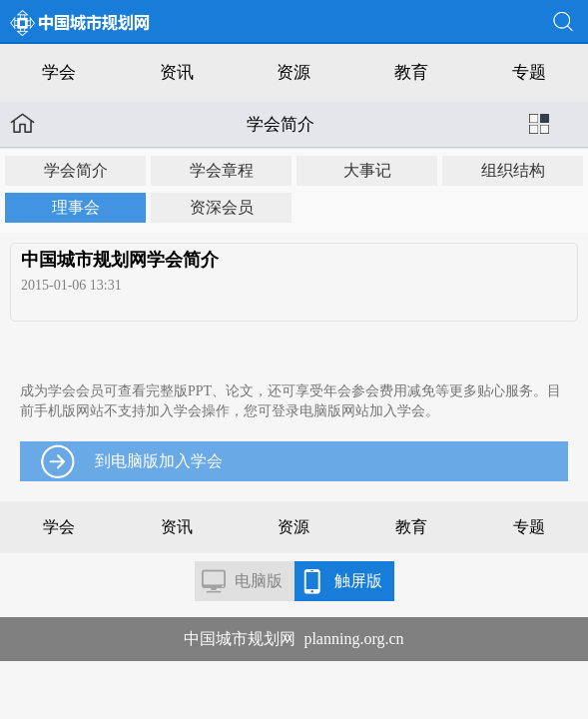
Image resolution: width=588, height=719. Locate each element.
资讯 (177, 72)
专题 (529, 72)
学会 (59, 72)
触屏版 (358, 581)
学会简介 (76, 170)
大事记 (367, 170)
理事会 (76, 207)
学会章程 (222, 170)
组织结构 (513, 170)
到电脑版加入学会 (159, 461)
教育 (411, 72)
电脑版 (259, 581)
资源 (294, 72)
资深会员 (222, 207)
